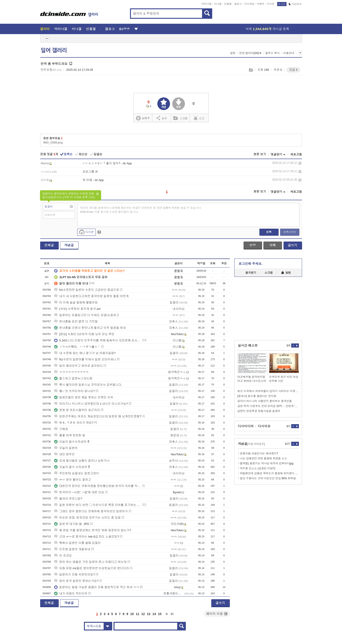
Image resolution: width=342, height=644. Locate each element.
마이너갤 (207, 4)
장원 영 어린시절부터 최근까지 (77, 410)
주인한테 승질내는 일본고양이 (77, 473)
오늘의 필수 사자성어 (71, 467)
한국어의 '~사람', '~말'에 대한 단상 (79, 492)
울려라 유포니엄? (68, 499)
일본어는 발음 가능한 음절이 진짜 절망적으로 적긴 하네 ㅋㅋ (97, 587)
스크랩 (251, 70)
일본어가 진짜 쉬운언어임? (74, 575)
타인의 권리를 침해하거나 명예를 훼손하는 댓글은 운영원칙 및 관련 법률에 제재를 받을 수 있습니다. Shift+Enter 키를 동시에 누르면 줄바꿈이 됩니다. (141, 210)
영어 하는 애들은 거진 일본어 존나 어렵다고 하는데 (90, 562)
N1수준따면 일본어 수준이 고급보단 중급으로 (87, 290)
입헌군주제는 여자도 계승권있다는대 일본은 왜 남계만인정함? (98, 416)
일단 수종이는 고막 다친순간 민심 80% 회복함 (268, 478)
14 (154, 614)
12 (143, 614)
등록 (269, 232)
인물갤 (228, 4)
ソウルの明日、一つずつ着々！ (77, 347)
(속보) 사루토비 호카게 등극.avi (77, 309)
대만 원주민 (64, 454)
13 (149, 614)
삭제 (300, 163)
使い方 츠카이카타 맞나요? (74, 391)
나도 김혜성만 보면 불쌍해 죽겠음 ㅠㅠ (264, 458)
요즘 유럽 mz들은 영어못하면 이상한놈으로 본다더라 (91, 568)
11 (137, 614)
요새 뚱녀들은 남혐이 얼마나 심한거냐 (82, 461)
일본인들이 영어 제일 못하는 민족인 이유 (84, 397)
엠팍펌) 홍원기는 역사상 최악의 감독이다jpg (267, 463)
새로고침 (296, 154)
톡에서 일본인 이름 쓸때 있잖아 (77, 543)
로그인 (282, 4)
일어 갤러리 (54, 50)
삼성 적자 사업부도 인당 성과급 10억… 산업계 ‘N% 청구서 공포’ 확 (268, 406)
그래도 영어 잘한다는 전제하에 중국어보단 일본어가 (91, 511)
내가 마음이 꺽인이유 (71, 593)
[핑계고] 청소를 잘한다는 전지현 (257, 396)
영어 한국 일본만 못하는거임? (76, 581)
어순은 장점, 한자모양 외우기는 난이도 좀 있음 (87, 518)
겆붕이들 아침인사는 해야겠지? (259, 454)
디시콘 (271, 4)
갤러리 (45, 29)
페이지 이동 (217, 614)
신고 (199, 118)
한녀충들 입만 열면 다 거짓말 (76, 321)
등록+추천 (290, 232)
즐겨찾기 (251, 273)
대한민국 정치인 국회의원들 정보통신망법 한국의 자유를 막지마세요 (98, 486)
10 (132, 614)
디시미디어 (246, 426)
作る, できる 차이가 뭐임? (74, 423)
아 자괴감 (63, 556)
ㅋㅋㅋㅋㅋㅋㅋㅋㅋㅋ (71, 372)
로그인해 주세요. (251, 264)
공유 (162, 118)
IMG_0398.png (53, 142)
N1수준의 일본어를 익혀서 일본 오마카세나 (85, 359)
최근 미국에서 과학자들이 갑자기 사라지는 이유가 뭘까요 (268, 391)
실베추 (143, 118)
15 (160, 614)
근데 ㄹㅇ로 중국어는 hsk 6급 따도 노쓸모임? (86, 537)
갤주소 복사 (272, 53)
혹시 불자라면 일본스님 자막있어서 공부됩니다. (88, 385)
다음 (167, 614)
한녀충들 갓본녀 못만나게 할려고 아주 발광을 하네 (90, 328)
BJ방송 (124, 29)
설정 (233, 53)
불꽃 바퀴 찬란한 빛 (70, 435)
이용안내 (289, 53)
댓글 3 (293, 70)
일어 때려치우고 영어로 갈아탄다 (78, 366)
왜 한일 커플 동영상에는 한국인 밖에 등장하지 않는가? (93, 530)
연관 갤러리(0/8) (250, 53)
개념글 (69, 245)
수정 (253, 245)
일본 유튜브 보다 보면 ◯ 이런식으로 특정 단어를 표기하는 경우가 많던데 (98, 505)
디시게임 (249, 4)
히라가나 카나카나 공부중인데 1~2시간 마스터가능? (91, 404)
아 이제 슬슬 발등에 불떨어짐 (76, 302)
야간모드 (295, 4)
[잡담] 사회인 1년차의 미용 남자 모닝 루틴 (84, 334)
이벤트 (261, 4)
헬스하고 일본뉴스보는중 (73, 378)
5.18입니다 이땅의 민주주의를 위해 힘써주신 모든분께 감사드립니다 (98, 340)
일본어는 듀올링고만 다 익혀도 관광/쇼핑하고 (87, 315)
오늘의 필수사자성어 (70, 442)
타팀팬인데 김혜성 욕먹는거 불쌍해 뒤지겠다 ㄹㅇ (269, 473)
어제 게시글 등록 (267, 29)
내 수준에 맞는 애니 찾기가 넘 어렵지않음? (85, 353)
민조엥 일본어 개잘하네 (72, 549)
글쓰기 (293, 245)
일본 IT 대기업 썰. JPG (72, 524)
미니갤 (218, 4)
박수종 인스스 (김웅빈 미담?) (258, 468)
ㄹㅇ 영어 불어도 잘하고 (73, 480)
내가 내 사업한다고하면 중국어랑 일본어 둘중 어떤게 (91, 296)
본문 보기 (260, 154)
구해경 (61, 429)
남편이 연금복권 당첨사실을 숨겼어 (259, 411)
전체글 (49, 245)
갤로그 (238, 4)
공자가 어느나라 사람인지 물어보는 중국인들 (265, 401)
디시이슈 (264, 426)
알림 (286, 273)
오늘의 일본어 (66, 448)
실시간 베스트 (248, 346)
